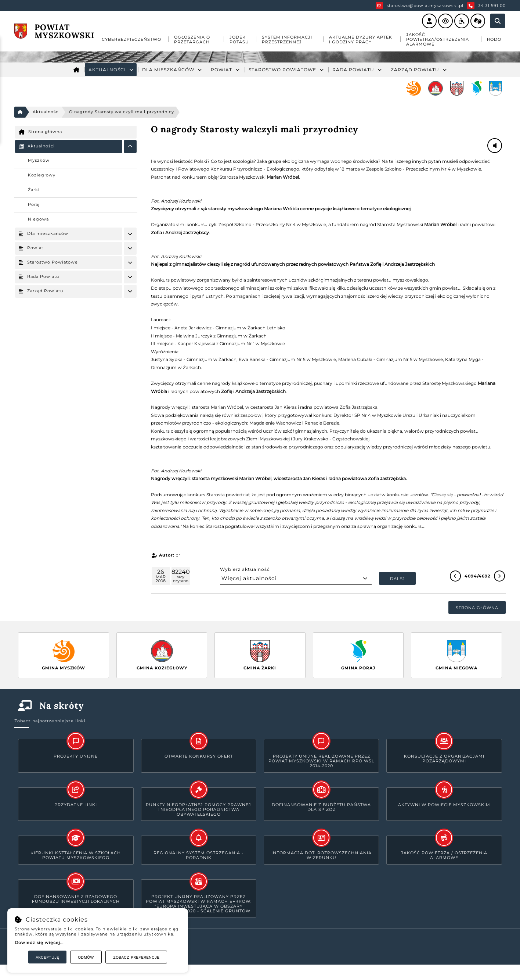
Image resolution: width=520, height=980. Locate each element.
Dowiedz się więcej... (39, 943)
